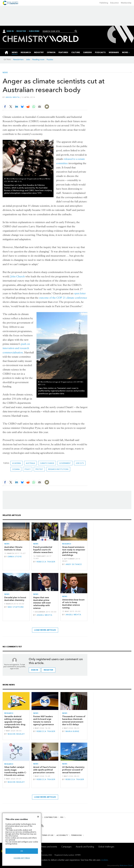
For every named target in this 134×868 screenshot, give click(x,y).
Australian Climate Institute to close (13, 548)
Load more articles (45, 630)
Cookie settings (22, 858)
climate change (47, 463)
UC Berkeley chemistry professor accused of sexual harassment (73, 770)
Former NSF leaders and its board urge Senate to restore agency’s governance (44, 720)
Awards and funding (85, 847)
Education (115, 3)
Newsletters (18, 60)
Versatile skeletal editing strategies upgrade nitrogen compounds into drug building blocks (15, 722)
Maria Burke (72, 731)
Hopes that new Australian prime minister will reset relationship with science (42, 603)
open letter (80, 293)
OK (22, 851)
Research (67, 544)
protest (39, 469)
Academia (17, 463)
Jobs (28, 60)
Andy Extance (74, 564)
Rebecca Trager (46, 562)
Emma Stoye (15, 557)
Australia (30, 463)
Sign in (35, 670)
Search (76, 31)
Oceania (16, 469)
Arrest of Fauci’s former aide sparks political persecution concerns (45, 770)
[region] (22, 839)
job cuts (80, 463)
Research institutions (58, 469)
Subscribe (34, 31)
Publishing (104, 3)
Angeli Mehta (13, 97)
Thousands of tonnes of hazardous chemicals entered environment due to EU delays (74, 720)
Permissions (76, 835)
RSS (62, 817)
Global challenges (106, 847)
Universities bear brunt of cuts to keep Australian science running (73, 604)
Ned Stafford (16, 607)
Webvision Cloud (126, 865)
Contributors (51, 817)
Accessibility (62, 835)
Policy (28, 469)
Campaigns (66, 847)
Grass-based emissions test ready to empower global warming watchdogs (74, 551)
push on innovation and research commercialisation (16, 348)
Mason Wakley (16, 734)
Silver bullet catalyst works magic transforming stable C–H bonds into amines (15, 771)
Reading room (38, 60)
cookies (104, 860)
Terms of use (48, 835)
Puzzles (50, 60)
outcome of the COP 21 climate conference (63, 298)
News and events (49, 847)
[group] (125, 52)
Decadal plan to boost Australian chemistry (15, 599)
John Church (18, 276)
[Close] (38, 817)
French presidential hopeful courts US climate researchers (43, 550)
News (5, 73)
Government (65, 463)
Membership (126, 3)
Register (21, 31)
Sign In (10, 31)
